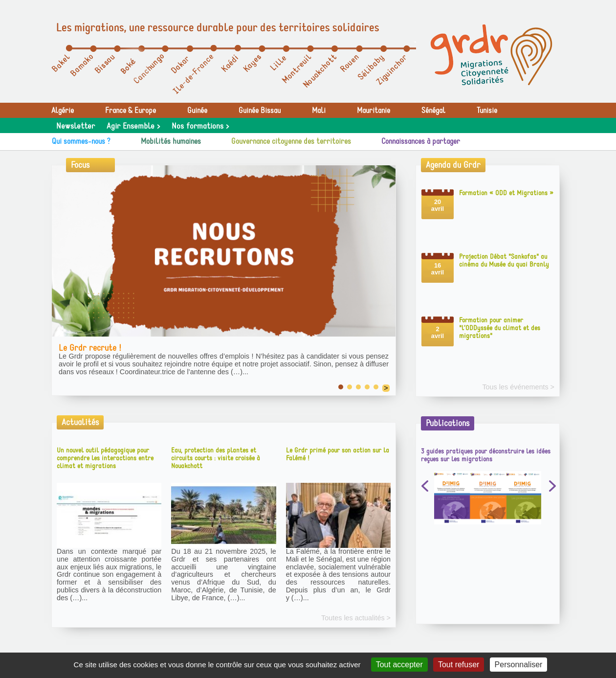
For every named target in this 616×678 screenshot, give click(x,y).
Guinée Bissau (260, 111)
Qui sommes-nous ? (81, 141)
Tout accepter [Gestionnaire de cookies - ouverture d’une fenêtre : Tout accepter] (399, 665)
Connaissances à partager (421, 141)
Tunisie (487, 111)
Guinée (197, 111)
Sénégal (433, 111)
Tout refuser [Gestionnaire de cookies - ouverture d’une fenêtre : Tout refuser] (459, 665)
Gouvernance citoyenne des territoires (291, 141)
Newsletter (76, 126)
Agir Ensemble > (133, 126)
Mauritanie (374, 111)
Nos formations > (200, 126)
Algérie (63, 111)
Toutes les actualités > (356, 618)
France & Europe (131, 111)
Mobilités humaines (171, 141)
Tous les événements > (518, 387)
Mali (319, 111)
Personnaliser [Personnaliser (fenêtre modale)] (519, 665)
